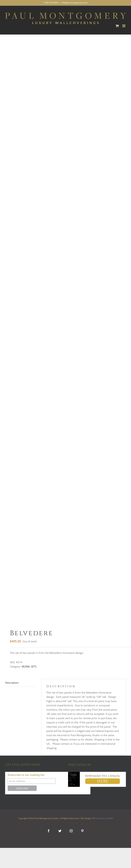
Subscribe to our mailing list (26, 775)
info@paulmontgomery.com (74, 3)
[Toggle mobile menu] (124, 26)
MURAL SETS (29, 666)
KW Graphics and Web (103, 818)
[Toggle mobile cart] (117, 26)
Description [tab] (12, 683)
